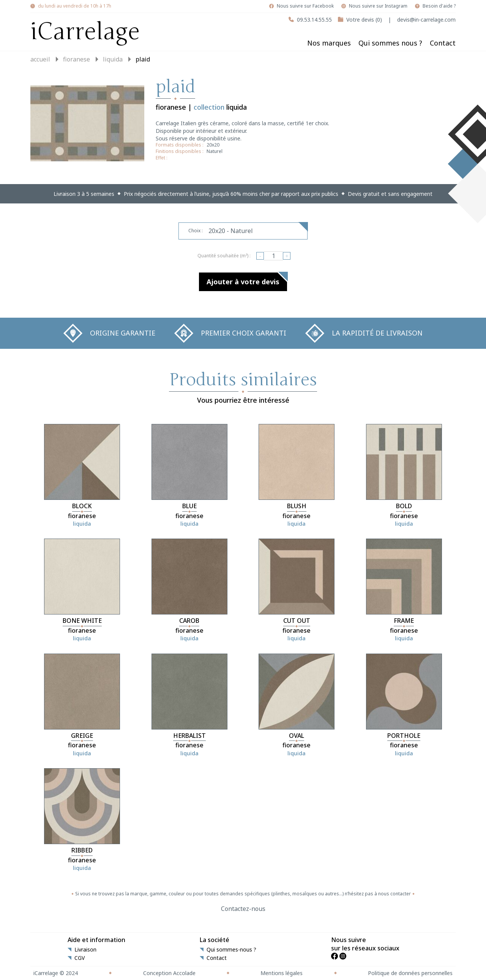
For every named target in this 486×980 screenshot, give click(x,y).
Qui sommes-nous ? (231, 950)
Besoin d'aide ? (439, 6)
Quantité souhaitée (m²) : (224, 256)
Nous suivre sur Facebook (305, 6)
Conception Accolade (169, 973)
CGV (80, 958)
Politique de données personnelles (410, 973)
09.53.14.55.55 (314, 20)
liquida (113, 59)
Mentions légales (282, 973)
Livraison (85, 950)
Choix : (196, 231)
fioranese (77, 59)
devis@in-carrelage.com (426, 20)
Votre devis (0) (364, 20)
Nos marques (329, 43)
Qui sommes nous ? (390, 43)
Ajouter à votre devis (243, 282)
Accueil (40, 59)
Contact (443, 43)
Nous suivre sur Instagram (378, 6)
